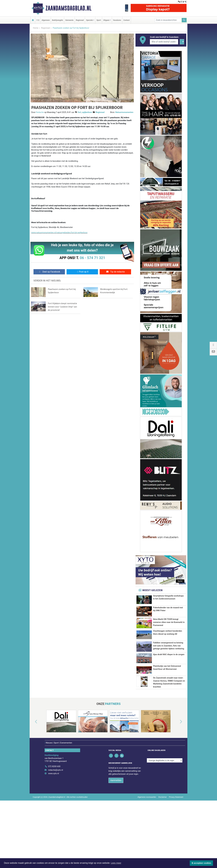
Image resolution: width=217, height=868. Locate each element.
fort (79, 112)
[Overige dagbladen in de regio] (165, 821)
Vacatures (117, 20)
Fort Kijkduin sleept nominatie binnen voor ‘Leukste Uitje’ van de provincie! (62, 307)
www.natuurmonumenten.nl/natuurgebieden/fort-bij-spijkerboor (59, 233)
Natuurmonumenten (124, 112)
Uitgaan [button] (106, 20)
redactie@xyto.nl (56, 831)
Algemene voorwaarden (147, 858)
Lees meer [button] (116, 863)
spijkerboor (87, 112)
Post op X (82, 272)
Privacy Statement (176, 858)
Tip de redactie (115, 272)
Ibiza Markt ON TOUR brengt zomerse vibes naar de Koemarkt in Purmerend (169, 622)
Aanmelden (116, 841)
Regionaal (80, 20)
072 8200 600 (54, 827)
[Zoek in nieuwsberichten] (168, 20)
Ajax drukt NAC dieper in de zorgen (169, 693)
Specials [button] (89, 20)
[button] (33, 783)
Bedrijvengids (58, 20)
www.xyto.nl (53, 834)
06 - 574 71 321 (92, 258)
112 (38, 20)
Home (36, 28)
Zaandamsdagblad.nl (69, 8)
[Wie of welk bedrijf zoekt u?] (164, 42)
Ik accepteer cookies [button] (201, 863)
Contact (127, 20)
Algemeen (46, 20)
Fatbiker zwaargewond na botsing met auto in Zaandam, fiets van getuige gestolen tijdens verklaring (169, 664)
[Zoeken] (184, 20)
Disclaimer (162, 858)
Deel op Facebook (49, 272)
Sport (99, 20)
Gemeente (69, 20)
